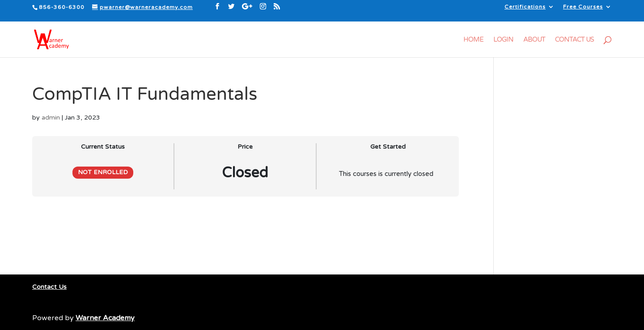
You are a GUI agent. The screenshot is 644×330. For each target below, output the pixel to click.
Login (503, 40)
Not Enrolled (103, 172)
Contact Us (574, 40)
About (534, 40)
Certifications (525, 7)
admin (51, 118)
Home (473, 40)
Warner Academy (105, 318)
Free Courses (583, 7)
